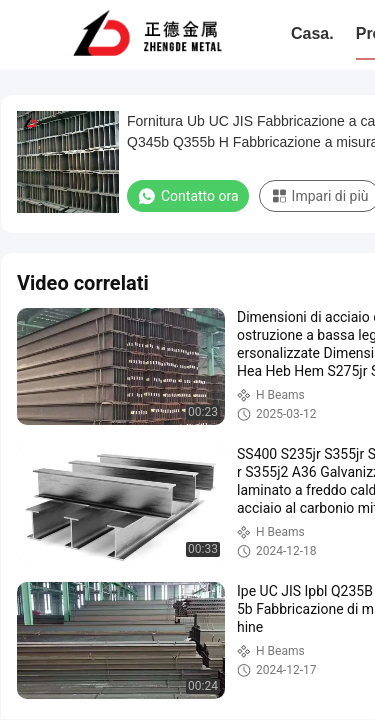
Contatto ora (188, 196)
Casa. (312, 33)
